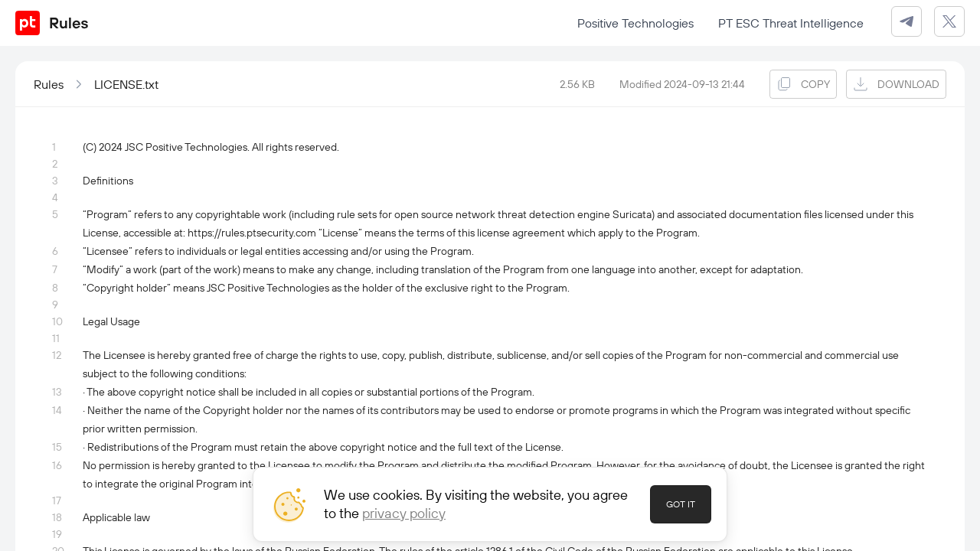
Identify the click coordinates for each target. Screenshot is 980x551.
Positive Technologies (635, 23)
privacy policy (404, 513)
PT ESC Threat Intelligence (791, 23)
